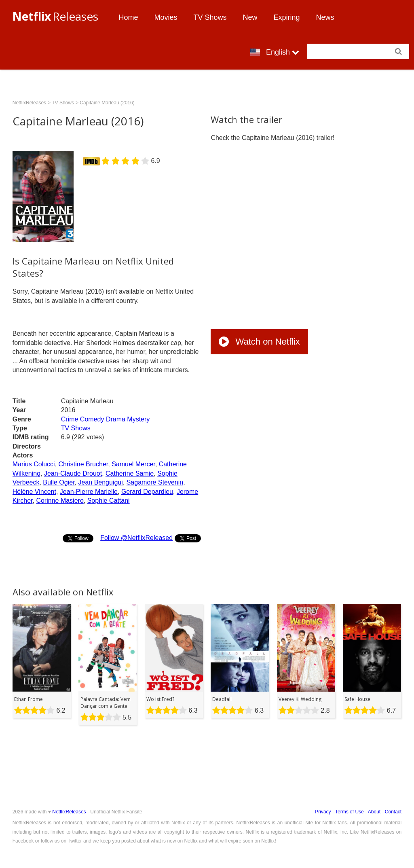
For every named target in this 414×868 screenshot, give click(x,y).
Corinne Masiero (60, 501)
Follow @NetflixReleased (136, 538)
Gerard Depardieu (147, 492)
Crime (70, 419)
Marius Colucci (34, 464)
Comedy (92, 419)
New (250, 17)
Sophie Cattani (109, 501)
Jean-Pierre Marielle (89, 492)
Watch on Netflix (259, 342)
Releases (55, 16)
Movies (166, 17)
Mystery (138, 419)
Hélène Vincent (34, 492)
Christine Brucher (83, 464)
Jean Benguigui (100, 482)
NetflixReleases (29, 103)
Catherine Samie (130, 473)
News (325, 17)
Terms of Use (350, 812)
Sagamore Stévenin (155, 482)
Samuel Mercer (133, 464)
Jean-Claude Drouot (73, 473)
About (374, 812)
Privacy (323, 812)
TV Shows (210, 17)
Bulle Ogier (59, 482)
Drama (116, 419)
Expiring (287, 17)
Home (128, 17)
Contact (393, 812)
